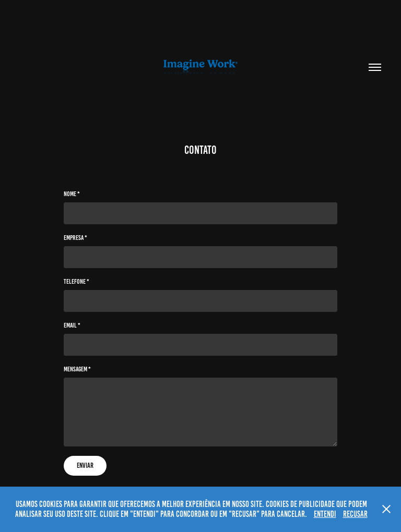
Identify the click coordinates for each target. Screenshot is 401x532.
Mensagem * (77, 369)
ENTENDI (325, 514)
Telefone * (76, 282)
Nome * (72, 194)
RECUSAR (355, 514)
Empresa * (75, 238)
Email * (72, 325)
